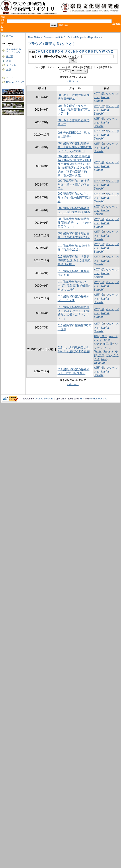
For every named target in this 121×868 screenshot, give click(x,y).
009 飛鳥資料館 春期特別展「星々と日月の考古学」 (74, 185)
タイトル (11, 65)
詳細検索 (64, 25)
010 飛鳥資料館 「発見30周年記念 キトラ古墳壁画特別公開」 (74, 260)
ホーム (10, 36)
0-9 (38, 52)
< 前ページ (73, 81)
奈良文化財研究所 (3, 23)
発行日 (10, 56)
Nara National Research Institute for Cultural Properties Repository (64, 37)
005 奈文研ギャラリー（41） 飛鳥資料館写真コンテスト (74, 110)
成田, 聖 (99, 93)
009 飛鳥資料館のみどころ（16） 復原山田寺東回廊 (74, 197)
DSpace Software (44, 399)
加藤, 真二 (100, 336)
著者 (9, 61)
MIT (82, 399)
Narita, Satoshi (103, 352)
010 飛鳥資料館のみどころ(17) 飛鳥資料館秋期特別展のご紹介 (74, 286)
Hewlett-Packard (98, 399)
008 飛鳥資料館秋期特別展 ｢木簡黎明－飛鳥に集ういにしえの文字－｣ (75, 147)
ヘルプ (10, 78)
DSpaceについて (15, 82)
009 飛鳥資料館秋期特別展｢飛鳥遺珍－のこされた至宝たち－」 (74, 223)
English (116, 23)
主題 (9, 70)
